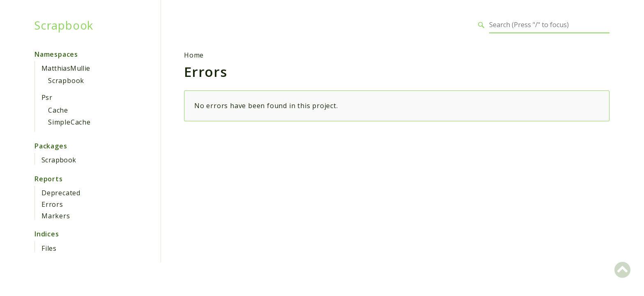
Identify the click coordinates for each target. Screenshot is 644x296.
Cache (58, 110)
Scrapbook (64, 25)
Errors (52, 204)
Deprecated (61, 193)
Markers (56, 216)
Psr (47, 97)
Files (49, 248)
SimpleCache (69, 122)
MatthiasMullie (66, 68)
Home (194, 55)
